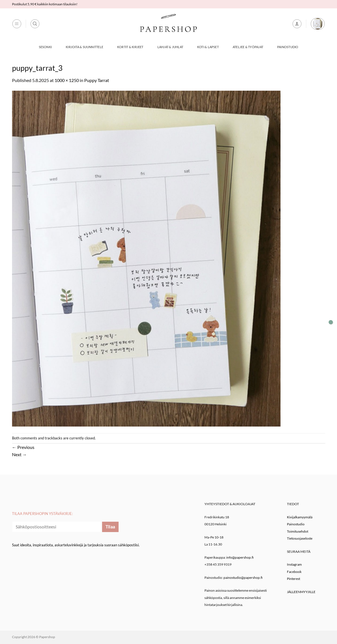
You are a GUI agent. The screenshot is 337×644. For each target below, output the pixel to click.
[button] (17, 24)
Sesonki (45, 47)
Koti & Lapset (208, 47)
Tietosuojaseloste (300, 538)
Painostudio (288, 47)
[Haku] (35, 24)
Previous (23, 447)
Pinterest (294, 579)
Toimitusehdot (298, 531)
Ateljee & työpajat (248, 47)
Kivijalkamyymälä (300, 517)
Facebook (294, 572)
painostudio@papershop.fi (243, 578)
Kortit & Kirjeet (130, 47)
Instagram (294, 564)
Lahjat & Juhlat (170, 47)
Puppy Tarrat (97, 80)
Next (19, 454)
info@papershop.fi (240, 557)
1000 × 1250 (67, 80)
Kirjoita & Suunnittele (84, 47)
